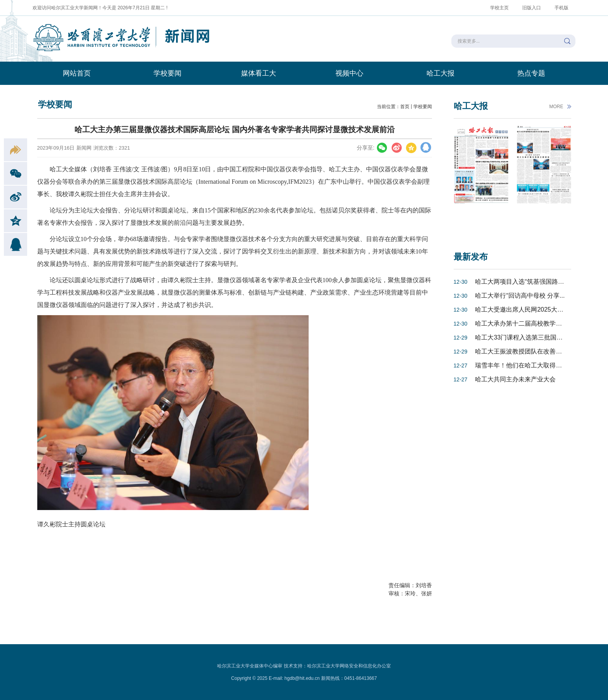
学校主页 (499, 8)
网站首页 (77, 73)
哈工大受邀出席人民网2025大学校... (525, 309)
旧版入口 (532, 8)
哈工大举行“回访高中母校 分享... (520, 296)
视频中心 (349, 73)
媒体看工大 (259, 73)
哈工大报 (440, 73)
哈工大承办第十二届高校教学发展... (524, 323)
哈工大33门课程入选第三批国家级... (524, 337)
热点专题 (531, 73)
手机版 (561, 8)
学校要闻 (168, 73)
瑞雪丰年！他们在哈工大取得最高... (524, 365)
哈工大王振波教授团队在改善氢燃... (524, 351)
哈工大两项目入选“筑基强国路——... (525, 282)
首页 (405, 107)
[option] (481, 179)
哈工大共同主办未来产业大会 (515, 379)
